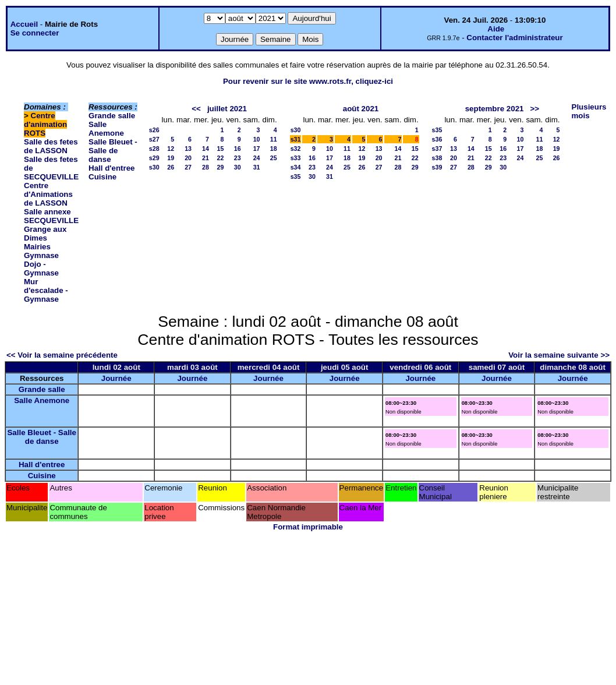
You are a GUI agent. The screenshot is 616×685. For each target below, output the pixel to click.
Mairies (37, 247)
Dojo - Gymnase (41, 269)
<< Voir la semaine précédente (62, 355)
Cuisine (102, 177)
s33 (296, 158)
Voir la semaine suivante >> (559, 355)
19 (171, 158)
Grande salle (112, 116)
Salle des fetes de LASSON (51, 146)
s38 (437, 158)
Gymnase (41, 255)
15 (221, 149)
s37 (437, 149)
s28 (154, 149)
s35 (296, 176)
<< (196, 109)
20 (188, 158)
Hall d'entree (111, 168)
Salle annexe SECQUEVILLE (51, 216)
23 (238, 158)
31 (257, 167)
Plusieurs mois (589, 111)
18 (274, 149)
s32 (296, 149)
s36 (437, 139)
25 (274, 158)
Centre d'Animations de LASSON (48, 194)
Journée (116, 378)
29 (221, 167)
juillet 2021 (227, 109)
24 (257, 158)
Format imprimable (308, 527)
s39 (437, 167)
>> (535, 109)
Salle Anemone (106, 129)
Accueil (24, 24)
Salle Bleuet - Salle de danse (113, 151)
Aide (496, 29)
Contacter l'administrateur (514, 38)
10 (257, 139)
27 (188, 167)
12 (171, 149)
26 (171, 167)
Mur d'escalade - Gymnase (46, 290)
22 (221, 158)
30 (238, 167)
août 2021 (361, 109)
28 (206, 167)
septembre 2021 (495, 109)
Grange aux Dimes (45, 234)
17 (257, 149)
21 (206, 158)
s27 (154, 139)
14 (206, 149)
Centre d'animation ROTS (45, 124)
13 (188, 149)
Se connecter (35, 33)
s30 (154, 167)
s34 (296, 167)
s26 (154, 130)
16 (238, 149)
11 (274, 139)
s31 (296, 139)
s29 (154, 158)
